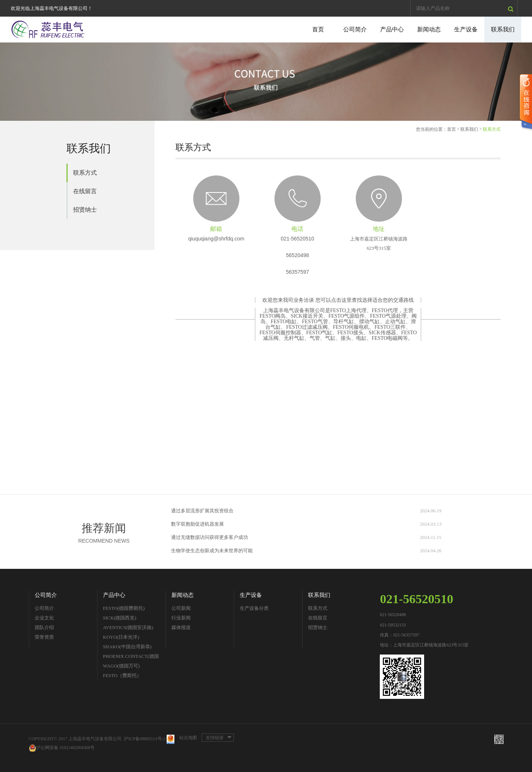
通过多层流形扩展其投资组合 (202, 511)
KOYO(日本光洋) (121, 637)
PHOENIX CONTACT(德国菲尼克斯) (131, 657)
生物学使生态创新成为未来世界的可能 (212, 551)
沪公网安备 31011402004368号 (62, 748)
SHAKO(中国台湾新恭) (127, 647)
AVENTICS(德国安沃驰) (128, 627)
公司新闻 (181, 608)
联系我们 (503, 29)
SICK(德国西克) (120, 618)
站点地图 (188, 738)
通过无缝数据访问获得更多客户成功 (209, 537)
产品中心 (392, 29)
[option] (266, 82)
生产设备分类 (254, 608)
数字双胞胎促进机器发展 (197, 524)
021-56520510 (297, 239)
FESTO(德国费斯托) (124, 608)
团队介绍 (44, 627)
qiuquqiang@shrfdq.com (216, 239)
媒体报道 (181, 627)
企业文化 (44, 618)
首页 (318, 29)
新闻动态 (429, 29)
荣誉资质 (44, 637)
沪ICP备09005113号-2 (144, 739)
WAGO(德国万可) (122, 666)
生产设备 (466, 29)
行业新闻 (181, 618)
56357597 (297, 272)
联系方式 (85, 173)
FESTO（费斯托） (122, 675)
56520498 (297, 255)
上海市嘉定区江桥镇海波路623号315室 (379, 243)
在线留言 (85, 191)
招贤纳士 (85, 210)
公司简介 (355, 29)
